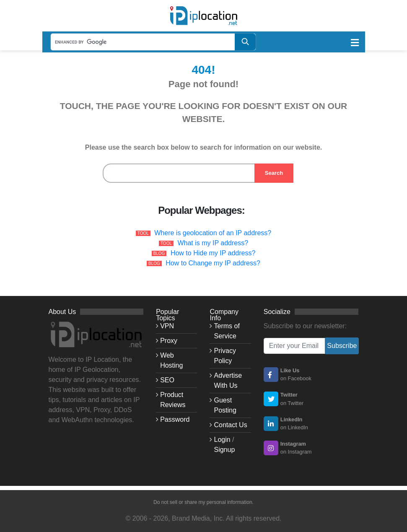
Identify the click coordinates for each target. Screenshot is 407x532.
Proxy (169, 341)
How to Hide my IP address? (213, 253)
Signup (224, 450)
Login (222, 440)
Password (175, 419)
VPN (167, 326)
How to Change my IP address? (213, 263)
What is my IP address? (213, 243)
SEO (167, 380)
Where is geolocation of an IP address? (213, 233)
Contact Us (230, 425)
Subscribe (342, 346)
